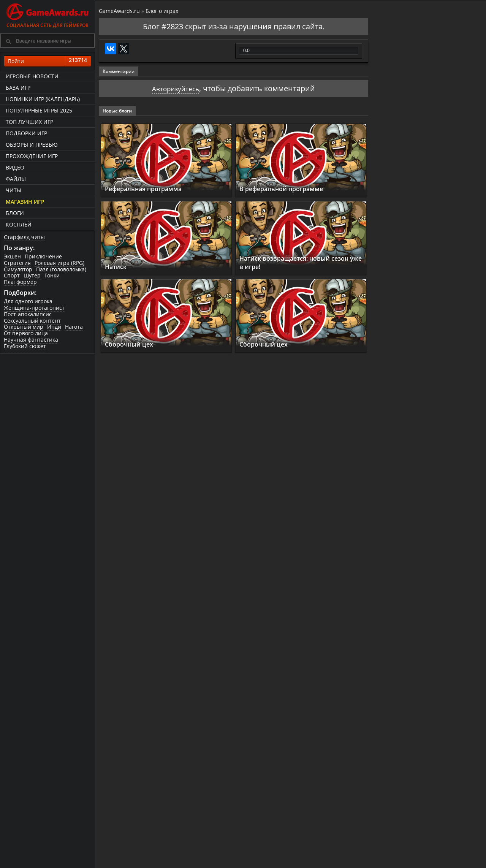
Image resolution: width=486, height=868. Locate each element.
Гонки (52, 276)
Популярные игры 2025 (39, 110)
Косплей (19, 224)
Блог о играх (162, 11)
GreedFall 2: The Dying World (429, 309)
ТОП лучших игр (29, 122)
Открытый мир (24, 327)
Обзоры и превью (32, 145)
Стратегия (17, 263)
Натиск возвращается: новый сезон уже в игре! (294, 262)
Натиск (118, 266)
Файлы (16, 179)
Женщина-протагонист (34, 308)
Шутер (32, 276)
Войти (47, 61)
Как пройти (449, 590)
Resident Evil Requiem (418, 488)
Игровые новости (32, 76)
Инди (54, 327)
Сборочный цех (132, 344)
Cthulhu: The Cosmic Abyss (425, 369)
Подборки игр (26, 133)
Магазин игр (25, 202)
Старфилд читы (24, 237)
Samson (393, 428)
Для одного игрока (28, 301)
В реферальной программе (289, 189)
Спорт (12, 276)
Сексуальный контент (32, 321)
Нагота (74, 327)
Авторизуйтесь (176, 88)
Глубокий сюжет (25, 346)
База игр (18, 88)
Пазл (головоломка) (61, 269)
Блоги (15, 213)
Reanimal (396, 548)
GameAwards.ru (119, 11)
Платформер (20, 282)
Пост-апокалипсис (28, 314)
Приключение (43, 256)
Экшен (12, 256)
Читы (13, 190)
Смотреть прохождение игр (411, 567)
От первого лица (26, 333)
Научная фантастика (31, 340)
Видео (15, 167)
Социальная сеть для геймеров (47, 14)
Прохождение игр (32, 156)
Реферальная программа (150, 189)
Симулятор (18, 269)
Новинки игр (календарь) (43, 99)
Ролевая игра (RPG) (59, 263)
